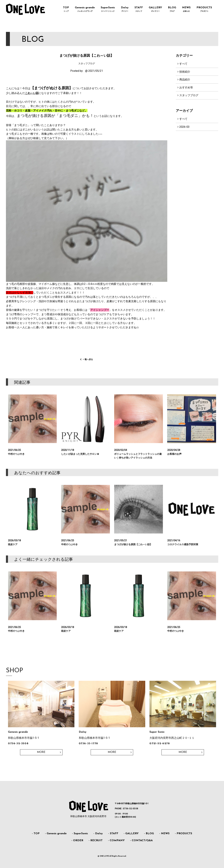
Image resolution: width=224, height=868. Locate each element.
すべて (183, 64)
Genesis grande (85, 10)
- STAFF (113, 834)
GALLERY (155, 10)
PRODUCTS (204, 10)
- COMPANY (116, 841)
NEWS (186, 10)
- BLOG (149, 834)
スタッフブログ (189, 95)
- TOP (36, 834)
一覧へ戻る (88, 364)
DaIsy (125, 10)
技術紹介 (185, 72)
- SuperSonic (80, 834)
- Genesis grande (56, 834)
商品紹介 (185, 79)
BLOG (172, 10)
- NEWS (164, 834)
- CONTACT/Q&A (141, 841)
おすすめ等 (186, 87)
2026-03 (184, 127)
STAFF (139, 10)
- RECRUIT (96, 841)
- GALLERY (131, 834)
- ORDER (77, 841)
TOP (66, 10)
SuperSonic (108, 10)
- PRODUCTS (183, 834)
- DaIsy (98, 834)
